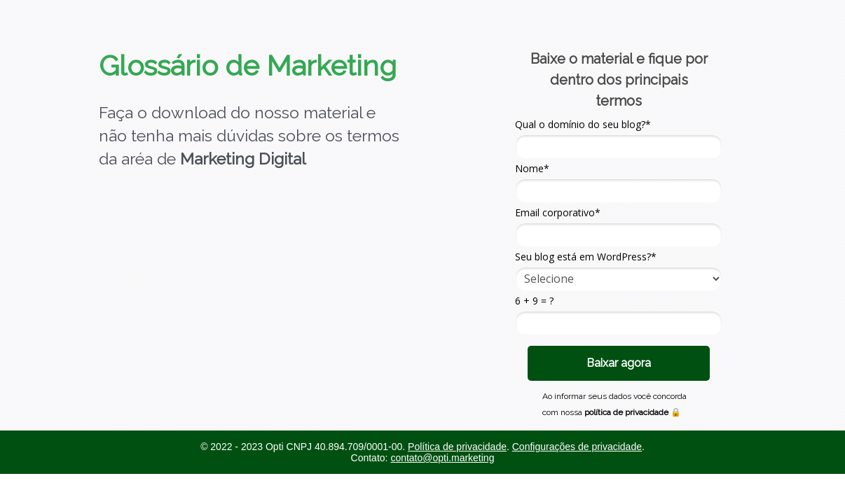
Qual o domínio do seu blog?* (583, 125)
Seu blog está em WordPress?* (586, 257)
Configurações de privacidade (577, 447)
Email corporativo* (558, 213)
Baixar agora (619, 363)
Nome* (532, 169)
